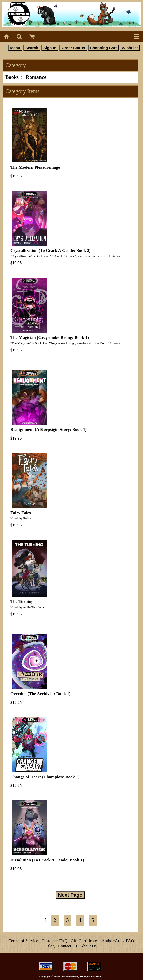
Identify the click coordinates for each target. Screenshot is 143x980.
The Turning (22, 602)
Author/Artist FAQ (118, 941)
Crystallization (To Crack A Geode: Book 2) (50, 250)
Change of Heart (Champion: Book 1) (45, 777)
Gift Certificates (85, 941)
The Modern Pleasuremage (35, 167)
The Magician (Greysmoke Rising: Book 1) (50, 338)
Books (12, 77)
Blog (50, 946)
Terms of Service (24, 941)
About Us (89, 946)
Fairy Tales (21, 513)
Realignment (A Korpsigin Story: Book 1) (48, 430)
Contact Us (68, 946)
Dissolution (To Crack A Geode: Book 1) (47, 860)
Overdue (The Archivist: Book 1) (40, 694)
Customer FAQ (55, 941)
